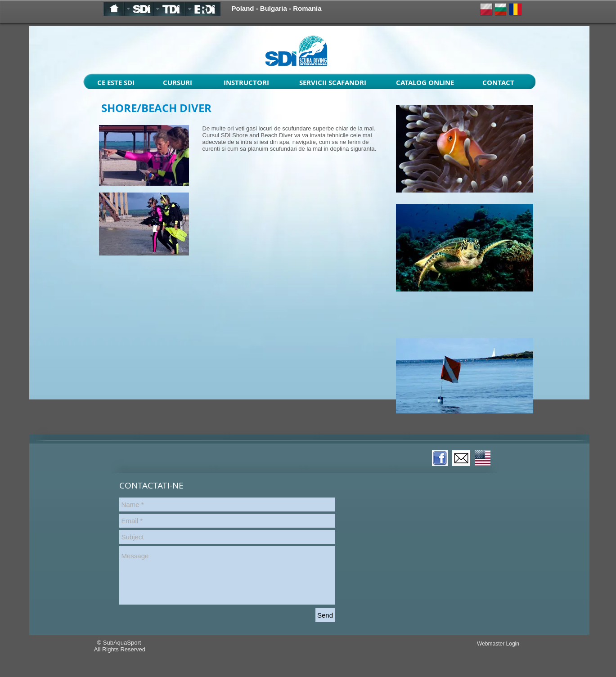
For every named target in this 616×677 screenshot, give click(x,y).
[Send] (325, 615)
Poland (243, 8)
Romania (307, 8)
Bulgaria (274, 8)
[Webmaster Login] (498, 644)
